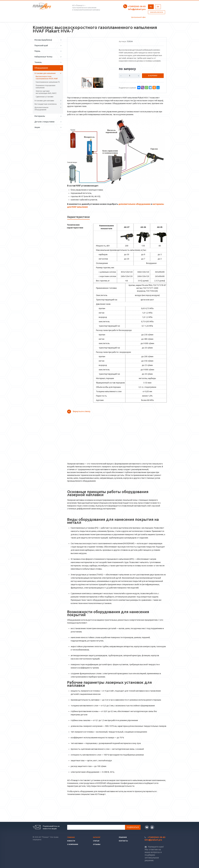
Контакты (123, 841)
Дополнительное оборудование (41, 109)
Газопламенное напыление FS (48, 82)
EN (158, 7)
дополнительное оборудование (134, 204)
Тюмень (38, 62)
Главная (71, 837)
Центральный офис (138, 17)
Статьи (96, 841)
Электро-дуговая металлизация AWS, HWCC (46, 92)
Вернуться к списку (79, 412)
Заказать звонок (157, 12)
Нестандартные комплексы (46, 104)
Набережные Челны (43, 57)
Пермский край (41, 45)
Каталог (97, 837)
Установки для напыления (45, 73)
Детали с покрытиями (44, 122)
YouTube (152, 827)
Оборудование (41, 68)
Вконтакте (147, 827)
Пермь (37, 51)
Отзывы (97, 844)
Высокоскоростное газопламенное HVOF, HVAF (47, 78)
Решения (123, 837)
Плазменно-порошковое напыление (46, 87)
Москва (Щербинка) (43, 40)
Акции (37, 127)
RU (151, 7)
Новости (71, 841)
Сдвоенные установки (45, 97)
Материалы (40, 116)
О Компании (73, 844)
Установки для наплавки (44, 101)
